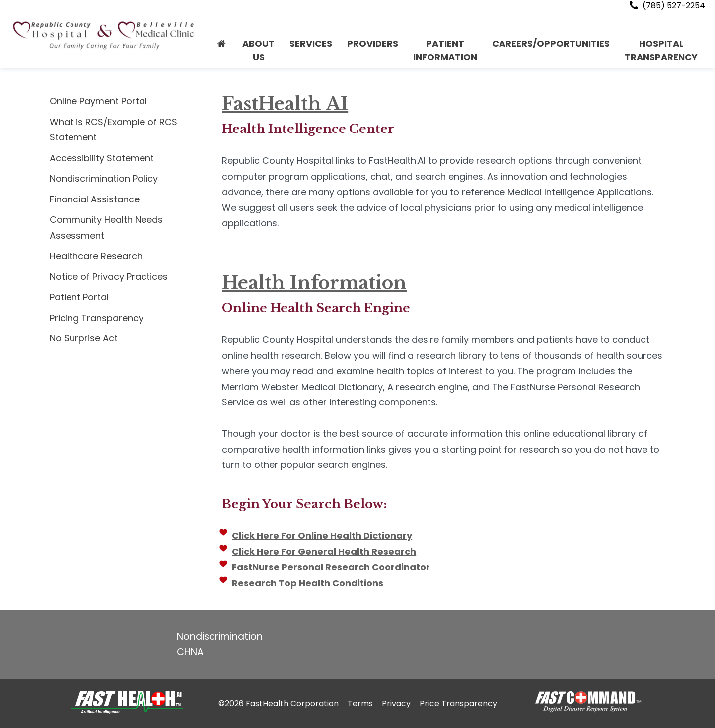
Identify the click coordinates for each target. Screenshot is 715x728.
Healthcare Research (96, 256)
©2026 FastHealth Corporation (279, 703)
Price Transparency (458, 703)
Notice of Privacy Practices (109, 277)
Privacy (396, 703)
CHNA (190, 652)
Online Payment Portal (98, 101)
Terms (360, 703)
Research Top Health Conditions (307, 583)
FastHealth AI (284, 104)
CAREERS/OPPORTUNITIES (551, 43)
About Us (258, 50)
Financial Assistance (95, 199)
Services (311, 43)
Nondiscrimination (220, 636)
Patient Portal (79, 297)
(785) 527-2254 (666, 6)
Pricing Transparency (97, 318)
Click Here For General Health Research (323, 552)
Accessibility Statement (102, 158)
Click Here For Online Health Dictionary (321, 536)
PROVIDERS (373, 43)
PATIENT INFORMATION (445, 50)
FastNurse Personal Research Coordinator (330, 567)
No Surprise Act (84, 338)
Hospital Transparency (661, 50)
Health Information (313, 283)
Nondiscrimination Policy (104, 178)
